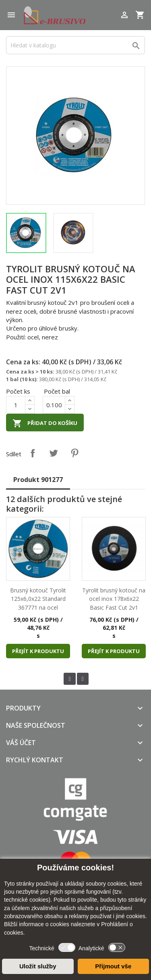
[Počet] (16, 405)
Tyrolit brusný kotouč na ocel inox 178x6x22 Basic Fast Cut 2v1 (114, 599)
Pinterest (74, 453)
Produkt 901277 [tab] (38, 480)
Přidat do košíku (45, 423)
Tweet (54, 453)
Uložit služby (38, 966)
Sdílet (33, 453)
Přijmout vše (113, 966)
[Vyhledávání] (75, 45)
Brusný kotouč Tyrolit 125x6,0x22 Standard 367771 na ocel (38, 599)
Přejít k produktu (38, 651)
